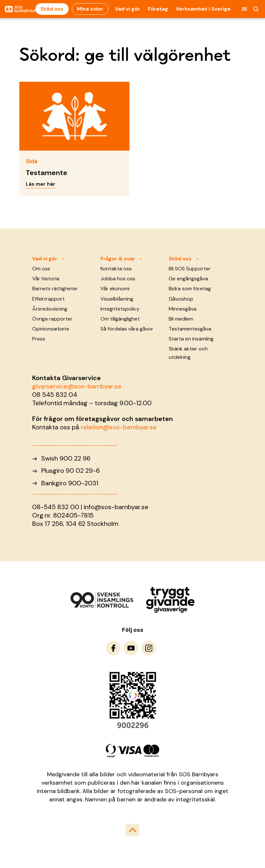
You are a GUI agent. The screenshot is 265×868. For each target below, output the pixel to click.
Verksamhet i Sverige (203, 9)
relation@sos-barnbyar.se (119, 427)
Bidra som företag (190, 289)
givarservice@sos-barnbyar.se (77, 386)
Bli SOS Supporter (190, 269)
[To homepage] (20, 9)
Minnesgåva (183, 309)
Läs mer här (41, 184)
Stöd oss (52, 9)
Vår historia (46, 279)
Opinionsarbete (51, 329)
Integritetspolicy (120, 309)
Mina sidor (90, 9)
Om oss (41, 269)
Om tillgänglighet (120, 319)
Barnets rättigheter (55, 289)
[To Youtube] (131, 648)
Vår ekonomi (115, 289)
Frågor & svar (118, 259)
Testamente (47, 173)
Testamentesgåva (190, 329)
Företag (158, 9)
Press (39, 339)
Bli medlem (181, 319)
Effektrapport (48, 299)
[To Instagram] (149, 648)
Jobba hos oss (118, 279)
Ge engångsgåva (188, 279)
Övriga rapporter (52, 319)
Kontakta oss (116, 269)
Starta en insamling (191, 339)
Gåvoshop (181, 299)
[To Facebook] (113, 648)
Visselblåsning (117, 299)
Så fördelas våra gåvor (127, 329)
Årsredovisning (50, 309)
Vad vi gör (128, 9)
